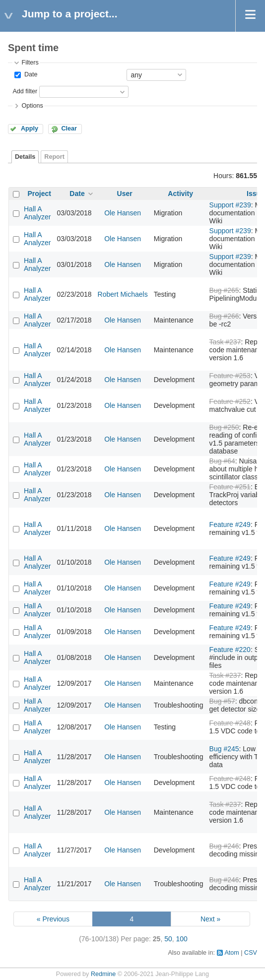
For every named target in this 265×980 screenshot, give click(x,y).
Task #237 (225, 342)
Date (30, 74)
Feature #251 (230, 487)
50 (168, 939)
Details (25, 157)
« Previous (53, 919)
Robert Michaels (123, 294)
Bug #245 (224, 749)
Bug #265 (224, 290)
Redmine (103, 974)
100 (182, 939)
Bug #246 (224, 846)
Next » (210, 919)
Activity (180, 194)
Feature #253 (230, 376)
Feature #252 (230, 401)
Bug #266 (224, 316)
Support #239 (230, 205)
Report (54, 157)
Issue (256, 194)
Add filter (25, 91)
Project (39, 194)
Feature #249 (230, 524)
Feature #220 (230, 650)
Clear (69, 129)
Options (32, 106)
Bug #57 (222, 701)
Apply (30, 129)
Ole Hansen (123, 213)
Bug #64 (222, 461)
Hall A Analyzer (37, 213)
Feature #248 (230, 723)
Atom (232, 953)
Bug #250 (224, 427)
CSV (251, 953)
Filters (30, 63)
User (125, 194)
